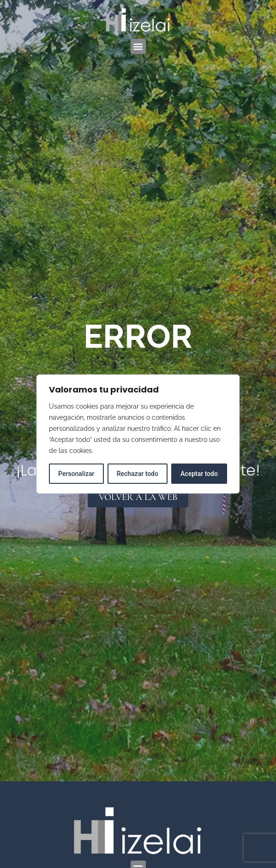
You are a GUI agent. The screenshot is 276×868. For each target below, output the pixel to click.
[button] (138, 46)
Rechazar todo (138, 474)
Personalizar (76, 474)
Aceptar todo (199, 474)
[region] (138, 434)
